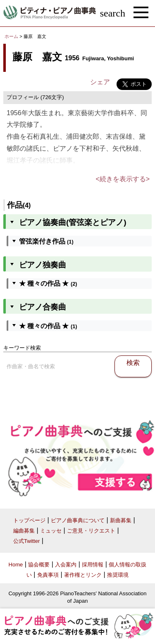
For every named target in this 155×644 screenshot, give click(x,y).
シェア (100, 82)
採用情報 (93, 565)
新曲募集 (121, 520)
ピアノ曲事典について (78, 520)
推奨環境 (118, 575)
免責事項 (48, 575)
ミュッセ (51, 531)
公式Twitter (26, 541)
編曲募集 (24, 531)
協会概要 (39, 565)
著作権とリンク (83, 575)
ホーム (11, 36)
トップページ (29, 520)
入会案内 (66, 565)
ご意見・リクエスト (91, 531)
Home (16, 565)
